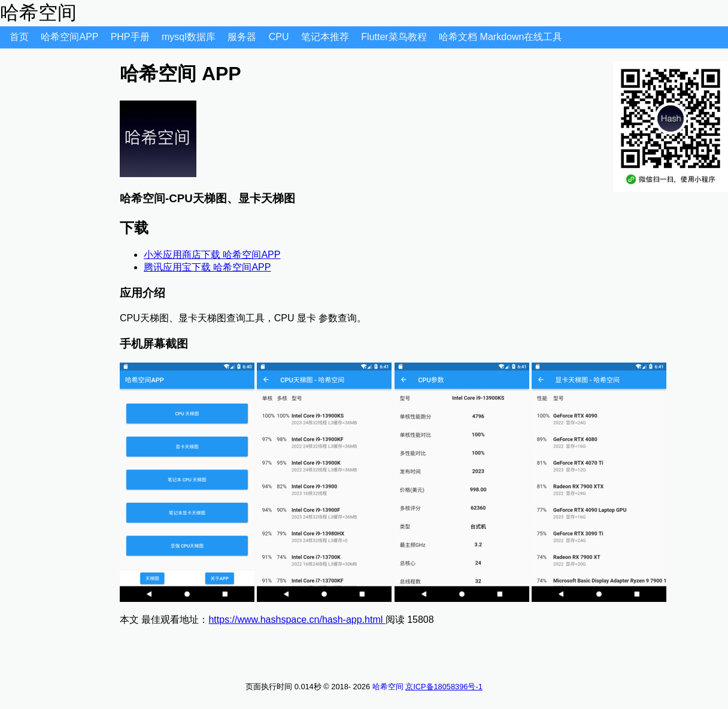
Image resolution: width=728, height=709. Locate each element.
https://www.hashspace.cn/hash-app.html (297, 620)
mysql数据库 (190, 37)
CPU (280, 37)
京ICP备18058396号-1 (444, 687)
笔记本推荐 (326, 37)
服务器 (243, 37)
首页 (20, 37)
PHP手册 (131, 37)
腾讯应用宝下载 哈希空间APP (207, 267)
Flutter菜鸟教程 (395, 37)
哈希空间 (388, 687)
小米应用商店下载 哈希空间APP (212, 255)
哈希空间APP (71, 37)
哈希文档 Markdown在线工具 (500, 37)
